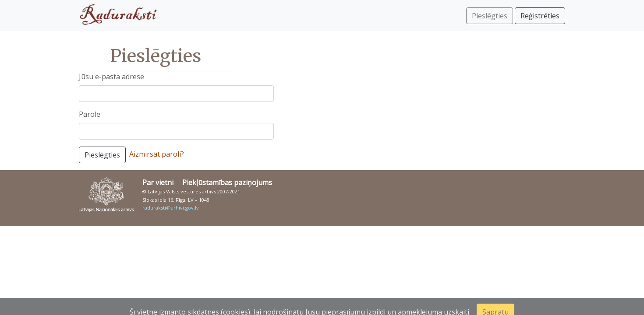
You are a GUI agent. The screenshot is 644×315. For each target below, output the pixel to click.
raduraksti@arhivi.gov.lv (171, 208)
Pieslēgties (102, 155)
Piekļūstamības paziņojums (227, 182)
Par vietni (158, 182)
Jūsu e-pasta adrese (111, 77)
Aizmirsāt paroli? (157, 154)
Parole (90, 114)
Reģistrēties (540, 16)
